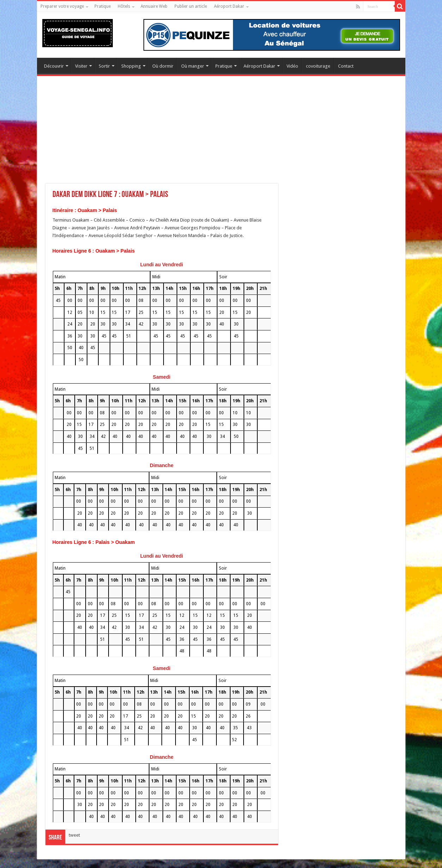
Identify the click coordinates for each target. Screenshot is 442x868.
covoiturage (318, 66)
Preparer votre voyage (62, 6)
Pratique (103, 6)
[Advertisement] (221, 134)
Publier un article (191, 6)
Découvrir (54, 66)
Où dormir (163, 66)
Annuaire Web (154, 6)
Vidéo (292, 66)
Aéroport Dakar (229, 6)
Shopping (131, 66)
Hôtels (124, 6)
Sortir (104, 66)
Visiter (81, 66)
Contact (346, 66)
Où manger (193, 66)
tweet (74, 835)
